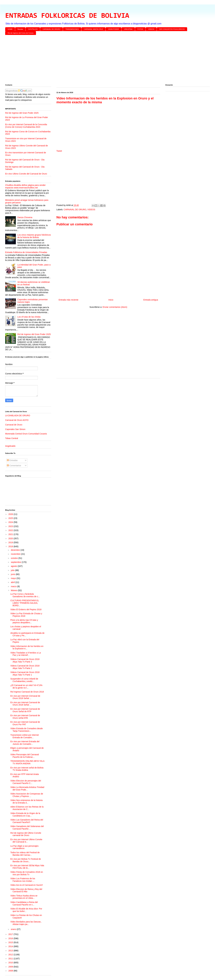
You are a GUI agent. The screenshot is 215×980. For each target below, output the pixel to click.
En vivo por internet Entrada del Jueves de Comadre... (25, 743)
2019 (11, 542)
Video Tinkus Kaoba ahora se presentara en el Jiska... (24, 897)
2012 (11, 955)
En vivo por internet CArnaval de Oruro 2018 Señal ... (25, 697)
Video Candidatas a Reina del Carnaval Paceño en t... (24, 903)
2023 (11, 526)
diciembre (16, 550)
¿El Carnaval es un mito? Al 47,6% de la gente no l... (26, 687)
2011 (11, 959)
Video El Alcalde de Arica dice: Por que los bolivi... (26, 910)
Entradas (12, 460)
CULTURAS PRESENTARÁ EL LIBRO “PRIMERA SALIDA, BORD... (25, 603)
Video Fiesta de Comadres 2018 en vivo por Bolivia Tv (27, 873)
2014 (11, 946)
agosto (14, 566)
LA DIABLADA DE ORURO (18, 415)
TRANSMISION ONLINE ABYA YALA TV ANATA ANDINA (27, 762)
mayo (14, 578)
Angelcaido (10, 446)
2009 (11, 967)
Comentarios (14, 466)
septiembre (16, 562)
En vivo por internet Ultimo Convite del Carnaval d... (26, 841)
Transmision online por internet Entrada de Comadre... (25, 736)
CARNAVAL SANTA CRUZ (93, 29)
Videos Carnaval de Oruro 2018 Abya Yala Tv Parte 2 (25, 667)
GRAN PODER (114, 29)
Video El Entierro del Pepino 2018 (26, 609)
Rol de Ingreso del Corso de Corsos (21, 33)
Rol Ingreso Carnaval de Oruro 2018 (27, 692)
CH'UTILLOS (33, 29)
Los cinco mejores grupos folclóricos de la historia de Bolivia (34, 236)
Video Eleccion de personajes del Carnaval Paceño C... (26, 782)
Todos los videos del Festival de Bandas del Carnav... (25, 854)
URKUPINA (128, 29)
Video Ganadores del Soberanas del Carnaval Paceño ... (27, 828)
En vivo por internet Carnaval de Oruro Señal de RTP (25, 710)
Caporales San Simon (15, 429)
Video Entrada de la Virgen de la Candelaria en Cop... (25, 814)
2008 (11, 971)
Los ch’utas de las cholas (29, 317)
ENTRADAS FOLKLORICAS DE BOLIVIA (67, 16)
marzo (14, 586)
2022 (11, 530)
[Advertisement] (94, 60)
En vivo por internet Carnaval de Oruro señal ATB (25, 717)
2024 (11, 522)
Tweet (59, 151)
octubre (15, 558)
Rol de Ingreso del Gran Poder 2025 (22, 113)
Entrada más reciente (68, 300)
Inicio (111, 300)
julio (13, 570)
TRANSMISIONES (72, 29)
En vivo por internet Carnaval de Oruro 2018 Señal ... (25, 704)
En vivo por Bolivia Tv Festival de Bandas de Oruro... (26, 860)
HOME (10, 29)
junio (13, 574)
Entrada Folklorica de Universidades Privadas (26, 252)
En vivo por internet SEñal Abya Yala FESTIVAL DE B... (27, 867)
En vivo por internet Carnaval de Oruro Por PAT (25, 723)
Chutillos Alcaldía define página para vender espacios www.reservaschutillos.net (25, 186)
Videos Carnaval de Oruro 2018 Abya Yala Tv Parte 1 (25, 673)
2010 (11, 963)
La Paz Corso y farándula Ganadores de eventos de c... (25, 595)
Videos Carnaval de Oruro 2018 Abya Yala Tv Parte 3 (25, 660)
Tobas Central (12, 438)
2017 (11, 934)
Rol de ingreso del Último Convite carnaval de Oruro (26, 834)
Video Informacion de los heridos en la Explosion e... (27, 647)
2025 (11, 518)
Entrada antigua (151, 300)
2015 (11, 942)
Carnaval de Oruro (14, 425)
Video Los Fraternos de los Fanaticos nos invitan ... (23, 880)
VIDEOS (151, 29)
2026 (11, 514)
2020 (11, 538)
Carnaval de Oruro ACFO (17, 420)
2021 (11, 534)
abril (13, 582)
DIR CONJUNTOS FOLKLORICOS (172, 29)
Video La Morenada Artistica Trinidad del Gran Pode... (27, 788)
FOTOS (140, 29)
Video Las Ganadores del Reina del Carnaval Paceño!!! (27, 821)
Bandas (20, 29)
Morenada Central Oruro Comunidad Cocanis (26, 434)
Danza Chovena (25, 217)
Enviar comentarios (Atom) (115, 307)
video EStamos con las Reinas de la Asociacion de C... (27, 808)
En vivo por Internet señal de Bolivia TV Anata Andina (27, 769)
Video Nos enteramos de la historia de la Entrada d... (27, 801)
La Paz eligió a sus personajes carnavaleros (24, 847)
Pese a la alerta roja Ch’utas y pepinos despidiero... (24, 621)
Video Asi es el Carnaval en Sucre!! (27, 885)
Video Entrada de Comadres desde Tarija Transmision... (27, 730)
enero (14, 929)
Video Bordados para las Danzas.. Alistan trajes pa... (26, 923)
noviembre (16, 554)
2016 (11, 938)
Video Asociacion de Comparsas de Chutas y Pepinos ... (27, 795)
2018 (11, 546)
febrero (14, 590)
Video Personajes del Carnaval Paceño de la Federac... (25, 756)
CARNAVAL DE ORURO (52, 29)
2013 (11, 951)
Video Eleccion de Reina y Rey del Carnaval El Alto (26, 890)
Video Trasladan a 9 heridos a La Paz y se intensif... (26, 654)
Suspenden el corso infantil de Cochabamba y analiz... (24, 680)
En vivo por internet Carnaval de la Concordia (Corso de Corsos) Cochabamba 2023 (26, 126)
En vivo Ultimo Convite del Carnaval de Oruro (26, 174)
